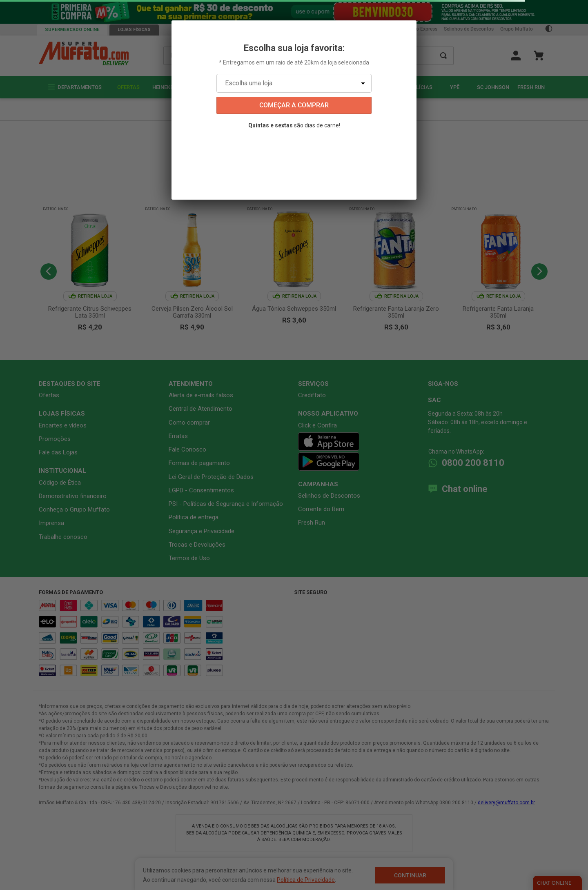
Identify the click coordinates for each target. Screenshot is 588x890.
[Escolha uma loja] (294, 83)
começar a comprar (294, 105)
